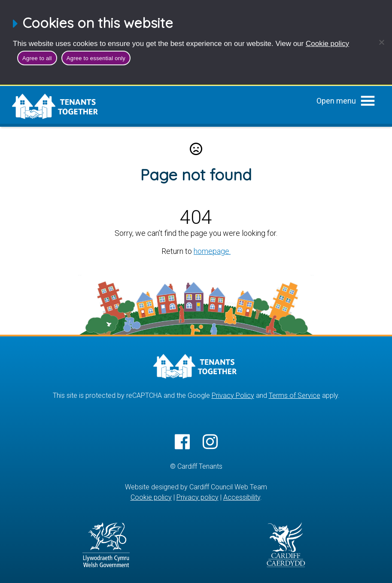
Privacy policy (198, 497)
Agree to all (37, 58)
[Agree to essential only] (381, 42)
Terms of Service (295, 395)
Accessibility (242, 497)
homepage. (212, 251)
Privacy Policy (233, 395)
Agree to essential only (96, 58)
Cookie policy (327, 44)
